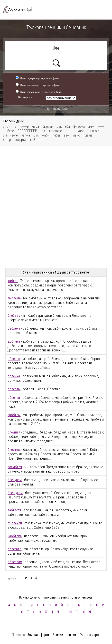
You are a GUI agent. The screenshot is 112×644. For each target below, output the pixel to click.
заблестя (14, 510)
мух (36, 135)
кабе (81, 131)
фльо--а (79, 127)
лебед (56, 135)
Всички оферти (38, 635)
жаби (46, 135)
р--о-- (7, 127)
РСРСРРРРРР (27, 131)
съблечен (15, 523)
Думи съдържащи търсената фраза (40, 78)
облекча (14, 376)
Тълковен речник (20, 10)
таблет (13, 281)
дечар (7, 140)
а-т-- (91, 127)
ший (32, 140)
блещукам (15, 493)
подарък (20, 140)
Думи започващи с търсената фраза (40, 85)
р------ (70, 131)
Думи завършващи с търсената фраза (41, 92)
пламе (88, 135)
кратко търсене (57, 109)
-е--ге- (14, 135)
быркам (48, 127)
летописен (56, 131)
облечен (14, 398)
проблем (14, 415)
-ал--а (26, 135)
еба (67, 127)
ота (41, 140)
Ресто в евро (89, 635)
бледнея (14, 432)
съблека (14, 328)
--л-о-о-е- (94, 131)
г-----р (25, 127)
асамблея (15, 467)
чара (36, 127)
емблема (14, 298)
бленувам (15, 480)
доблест (14, 341)
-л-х (43, 131)
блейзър (14, 316)
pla (5, 135)
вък (59, 127)
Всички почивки (64, 635)
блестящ (14, 450)
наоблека (15, 536)
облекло (14, 359)
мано (76, 135)
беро (11, 131)
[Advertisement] (56, 207)
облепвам (15, 562)
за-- (66, 135)
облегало (14, 549)
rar (16, 127)
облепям (14, 389)
